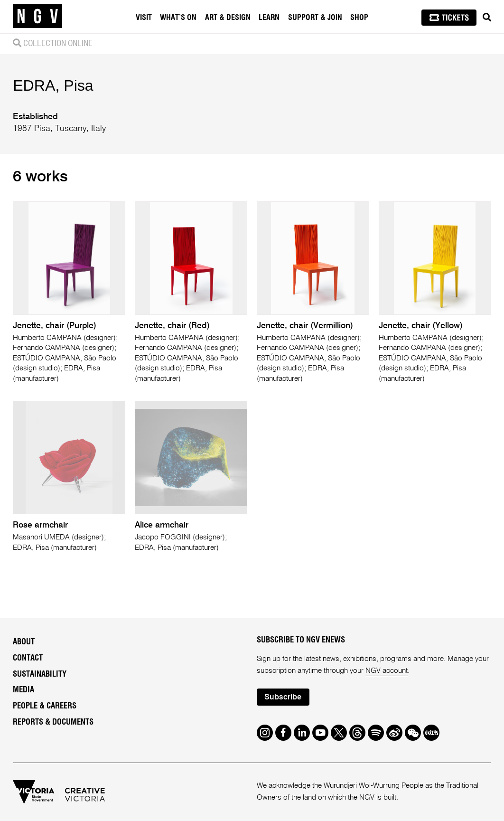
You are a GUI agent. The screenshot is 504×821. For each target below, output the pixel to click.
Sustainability (40, 674)
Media (23, 690)
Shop (359, 18)
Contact (28, 658)
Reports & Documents (53, 722)
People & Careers (45, 706)
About (24, 642)
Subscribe (283, 697)
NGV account (387, 671)
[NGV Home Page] (37, 17)
